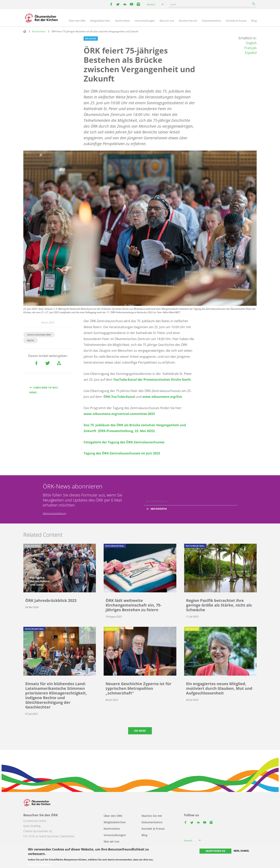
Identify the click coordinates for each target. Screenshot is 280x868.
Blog (254, 21)
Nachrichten (122, 21)
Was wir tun (167, 21)
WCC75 (31, 340)
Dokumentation (212, 21)
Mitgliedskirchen (100, 21)
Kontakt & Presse (236, 21)
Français (251, 48)
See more (140, 731)
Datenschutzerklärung (54, 513)
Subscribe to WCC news (44, 390)
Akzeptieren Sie (215, 851)
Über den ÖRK (77, 21)
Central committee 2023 (39, 335)
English (251, 43)
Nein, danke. (242, 851)
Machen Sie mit (188, 21)
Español (251, 53)
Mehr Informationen (40, 864)
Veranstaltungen (145, 21)
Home (25, 31)
